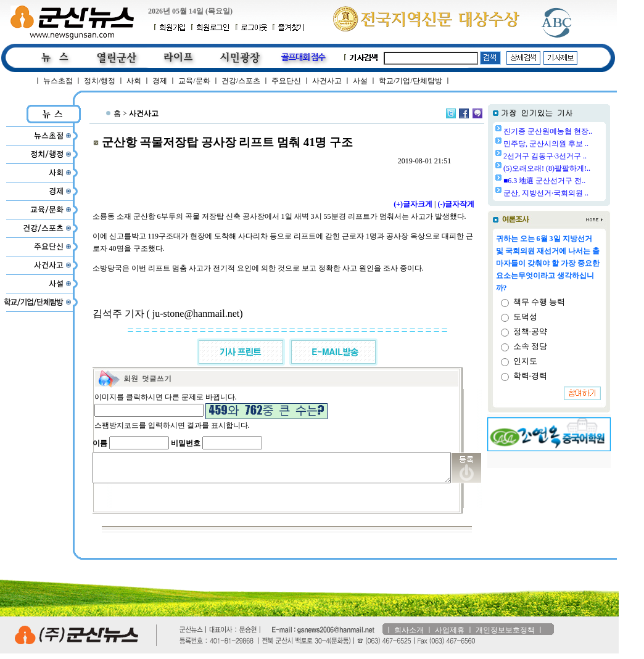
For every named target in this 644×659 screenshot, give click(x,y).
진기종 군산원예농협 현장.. (579, 131)
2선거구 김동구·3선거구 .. (576, 156)
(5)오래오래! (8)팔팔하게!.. (578, 168)
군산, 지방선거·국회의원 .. (577, 193)
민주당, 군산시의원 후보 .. (577, 144)
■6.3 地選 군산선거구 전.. (576, 181)
